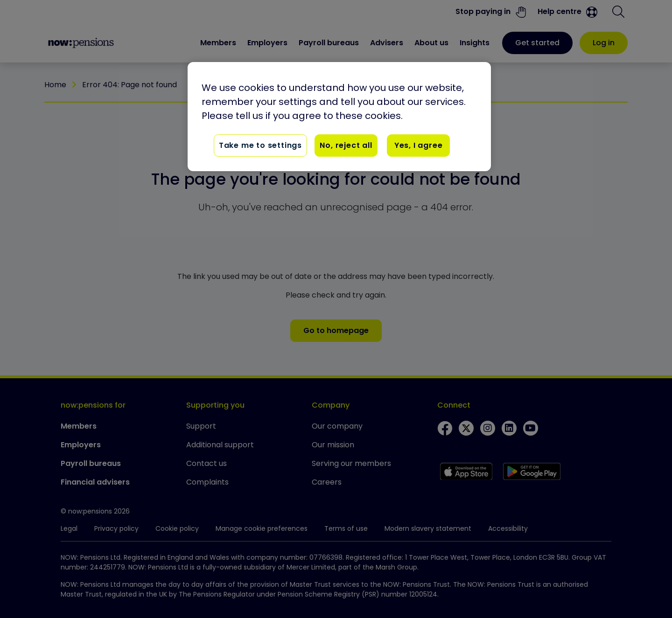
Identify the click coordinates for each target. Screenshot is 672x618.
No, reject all (346, 145)
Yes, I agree (419, 145)
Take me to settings (260, 145)
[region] (339, 117)
